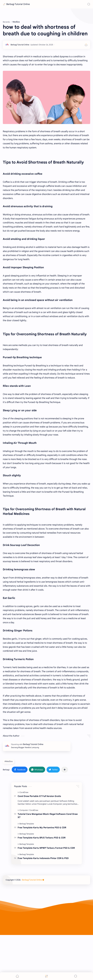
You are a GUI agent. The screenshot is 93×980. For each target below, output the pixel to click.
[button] (20, 815)
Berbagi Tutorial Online (18, 4)
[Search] (89, 4)
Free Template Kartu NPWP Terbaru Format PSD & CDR (46, 893)
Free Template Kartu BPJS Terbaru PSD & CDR (42, 883)
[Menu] (46, 976)
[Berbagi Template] (27, 869)
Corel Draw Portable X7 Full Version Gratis (39, 841)
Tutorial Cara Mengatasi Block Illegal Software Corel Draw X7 (48, 861)
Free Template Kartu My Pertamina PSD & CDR (42, 873)
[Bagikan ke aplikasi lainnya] (65, 815)
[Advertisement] (46, 37)
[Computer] (24, 855)
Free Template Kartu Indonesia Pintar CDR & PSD (43, 903)
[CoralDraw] (24, 837)
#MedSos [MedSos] (9, 806)
